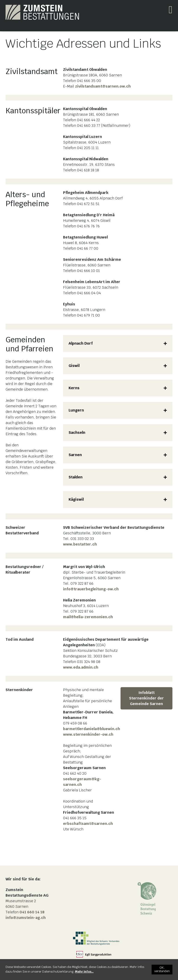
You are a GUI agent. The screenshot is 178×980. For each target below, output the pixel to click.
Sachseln (77, 433)
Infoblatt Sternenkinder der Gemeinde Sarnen (146, 698)
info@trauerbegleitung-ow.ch (91, 589)
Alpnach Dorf (81, 343)
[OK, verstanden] (162, 970)
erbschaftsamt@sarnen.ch (88, 824)
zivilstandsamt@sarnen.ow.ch (103, 86)
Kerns (74, 388)
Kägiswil (76, 499)
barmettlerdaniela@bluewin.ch (92, 729)
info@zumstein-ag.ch (26, 918)
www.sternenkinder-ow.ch (88, 734)
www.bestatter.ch (80, 544)
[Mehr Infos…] (84, 972)
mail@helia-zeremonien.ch (88, 617)
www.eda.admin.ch (81, 667)
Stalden (76, 477)
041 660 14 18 (32, 912)
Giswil (74, 366)
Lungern (76, 410)
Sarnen (75, 455)
